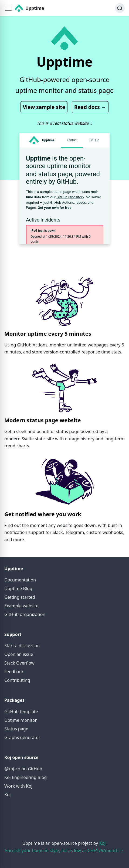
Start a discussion (22, 646)
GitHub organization (25, 614)
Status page (16, 729)
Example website (21, 606)
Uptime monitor (21, 720)
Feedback (14, 672)
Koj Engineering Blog (26, 777)
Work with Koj (18, 786)
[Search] (120, 8)
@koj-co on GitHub (23, 769)
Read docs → (90, 107)
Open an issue (19, 654)
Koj (8, 795)
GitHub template (21, 712)
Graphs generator (22, 737)
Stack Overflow (19, 663)
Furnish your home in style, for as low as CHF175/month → (64, 850)
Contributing (17, 680)
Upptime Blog (18, 588)
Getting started (20, 597)
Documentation (20, 580)
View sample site (44, 107)
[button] (8, 8)
